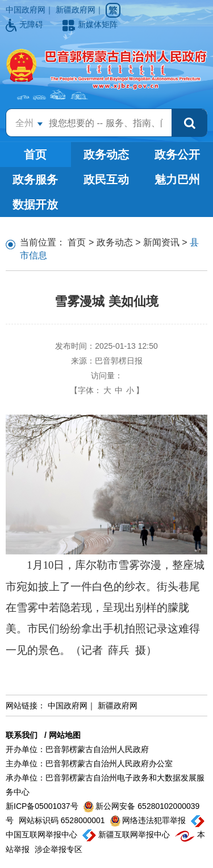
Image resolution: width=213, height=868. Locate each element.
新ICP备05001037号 (43, 806)
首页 (35, 155)
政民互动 (106, 180)
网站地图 (65, 735)
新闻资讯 (161, 242)
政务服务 (35, 180)
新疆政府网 (76, 10)
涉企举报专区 (59, 849)
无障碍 (26, 24)
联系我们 (22, 735)
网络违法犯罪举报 (149, 820)
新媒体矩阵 (90, 24)
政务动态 (106, 155)
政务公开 (177, 155)
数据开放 (35, 205)
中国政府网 (26, 10)
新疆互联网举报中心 (127, 834)
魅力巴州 (177, 180)
